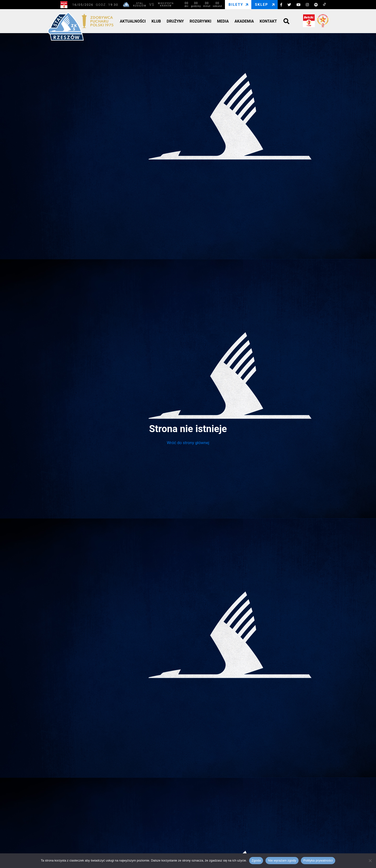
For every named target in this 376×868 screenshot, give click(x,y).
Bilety (236, 5)
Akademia (244, 21)
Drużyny (175, 21)
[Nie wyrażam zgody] (370, 861)
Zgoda (256, 860)
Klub (156, 21)
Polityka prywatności (318, 860)
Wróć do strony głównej (188, 443)
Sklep (261, 5)
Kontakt (268, 21)
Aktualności (133, 21)
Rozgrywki (200, 21)
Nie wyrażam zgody (282, 860)
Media (223, 21)
